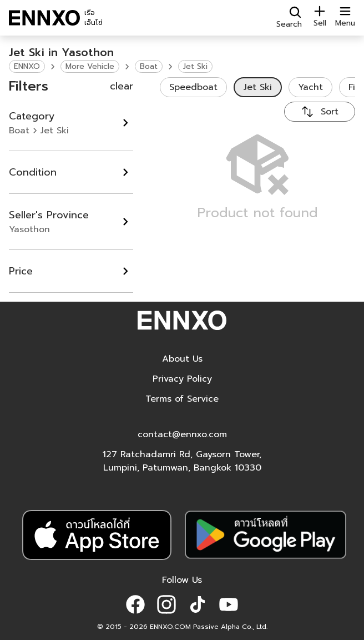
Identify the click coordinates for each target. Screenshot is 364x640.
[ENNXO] (44, 18)
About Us (182, 359)
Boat (149, 66)
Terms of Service (182, 399)
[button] (135, 604)
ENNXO (27, 66)
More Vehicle (90, 66)
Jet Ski (195, 66)
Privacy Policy (182, 379)
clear (122, 86)
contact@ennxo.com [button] (182, 434)
